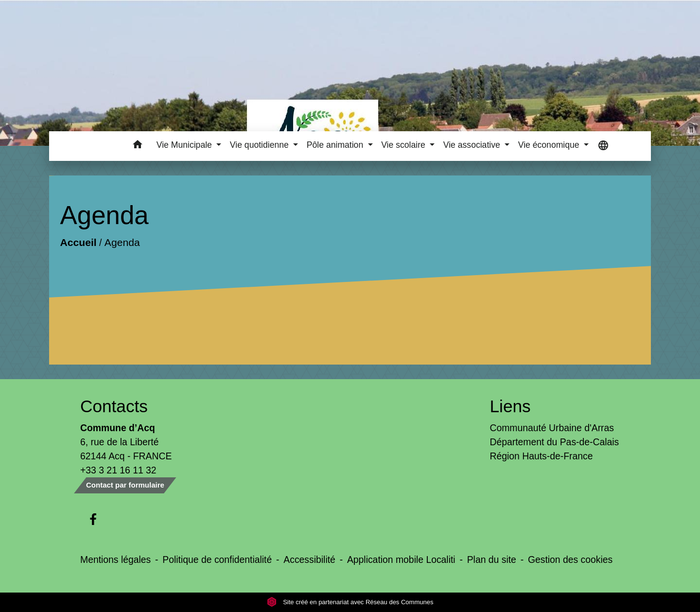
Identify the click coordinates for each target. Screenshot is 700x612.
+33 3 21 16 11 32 (118, 470)
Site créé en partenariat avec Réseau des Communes (350, 602)
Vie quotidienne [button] (261, 145)
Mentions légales (115, 560)
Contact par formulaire (125, 485)
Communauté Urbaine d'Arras (552, 428)
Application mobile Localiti (401, 560)
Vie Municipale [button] (185, 145)
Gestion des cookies (570, 560)
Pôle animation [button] (336, 145)
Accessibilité (309, 560)
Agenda (122, 243)
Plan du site (492, 560)
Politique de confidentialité (217, 560)
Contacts (114, 406)
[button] (138, 146)
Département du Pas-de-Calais (555, 442)
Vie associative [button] (473, 145)
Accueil (78, 243)
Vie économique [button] (550, 145)
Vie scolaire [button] (404, 145)
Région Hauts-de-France (542, 456)
